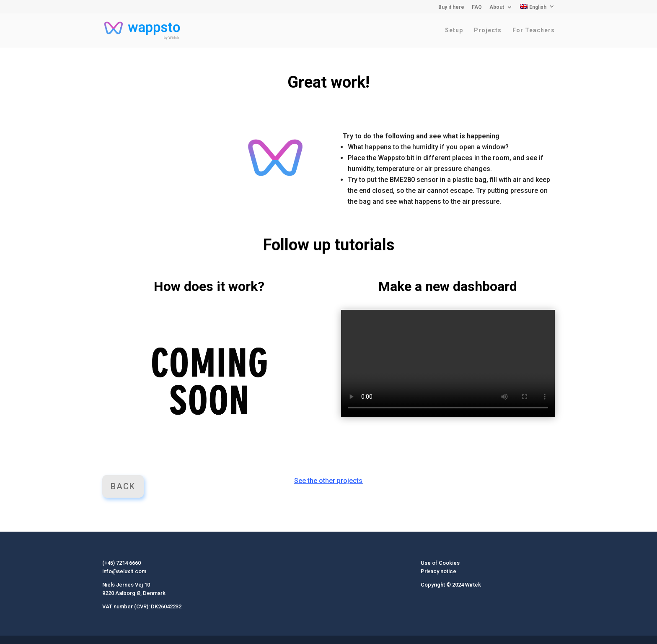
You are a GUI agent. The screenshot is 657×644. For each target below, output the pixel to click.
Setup (454, 30)
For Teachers (534, 30)
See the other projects (328, 481)
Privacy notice (438, 571)
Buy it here (451, 7)
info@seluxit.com (124, 571)
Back (123, 486)
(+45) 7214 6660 (122, 563)
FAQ (477, 7)
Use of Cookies (440, 563)
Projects (488, 30)
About (497, 7)
